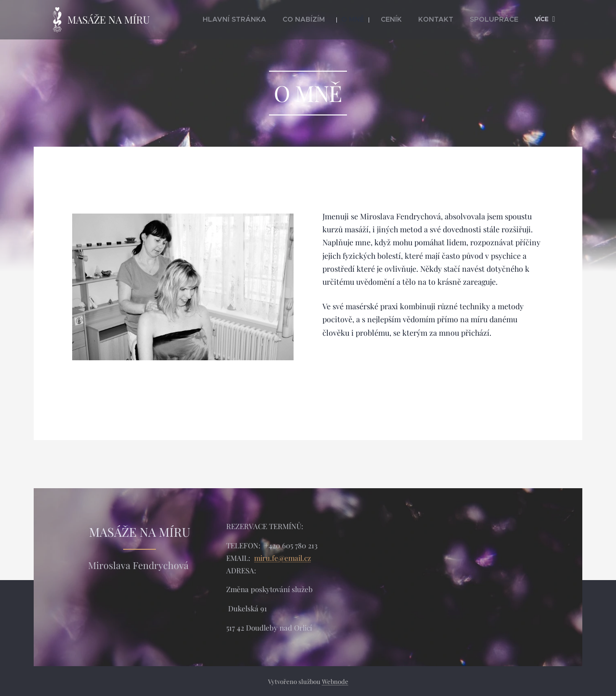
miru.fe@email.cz (282, 557)
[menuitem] (267, 20)
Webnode (335, 681)
